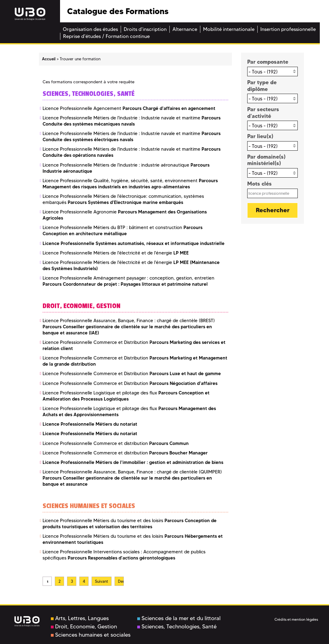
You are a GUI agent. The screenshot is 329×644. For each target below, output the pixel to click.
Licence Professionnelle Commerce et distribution (116, 443)
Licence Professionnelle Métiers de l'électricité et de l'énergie (116, 253)
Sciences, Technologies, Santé (177, 627)
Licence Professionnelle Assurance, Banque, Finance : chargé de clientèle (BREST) (129, 327)
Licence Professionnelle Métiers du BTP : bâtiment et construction (123, 231)
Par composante (268, 62)
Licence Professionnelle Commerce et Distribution (132, 374)
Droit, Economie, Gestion (84, 627)
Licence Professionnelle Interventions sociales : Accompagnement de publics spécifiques (124, 555)
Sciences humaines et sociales (91, 635)
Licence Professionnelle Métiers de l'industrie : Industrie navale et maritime (132, 121)
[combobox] (272, 72)
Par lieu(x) (260, 136)
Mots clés (259, 184)
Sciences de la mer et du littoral (179, 618)
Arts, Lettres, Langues (80, 618)
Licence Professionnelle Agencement (129, 108)
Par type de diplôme (262, 86)
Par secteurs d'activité (263, 113)
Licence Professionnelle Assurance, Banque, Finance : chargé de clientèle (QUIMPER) (132, 478)
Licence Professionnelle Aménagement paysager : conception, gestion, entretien (129, 281)
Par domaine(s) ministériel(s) (266, 160)
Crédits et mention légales (296, 619)
